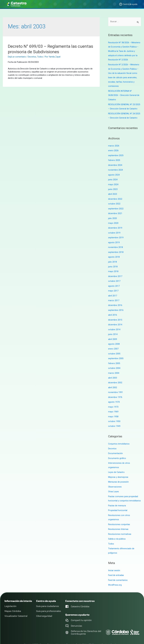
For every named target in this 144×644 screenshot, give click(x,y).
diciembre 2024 (115, 163)
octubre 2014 (114, 324)
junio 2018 (113, 263)
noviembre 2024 (116, 168)
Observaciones (115, 479)
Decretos (32, 57)
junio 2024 (113, 177)
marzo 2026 (114, 144)
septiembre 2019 (116, 234)
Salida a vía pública (117, 530)
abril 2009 (113, 334)
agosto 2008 (114, 338)
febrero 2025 (114, 158)
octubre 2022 (114, 201)
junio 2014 (113, 329)
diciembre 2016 (115, 301)
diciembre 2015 (115, 315)
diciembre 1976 (115, 391)
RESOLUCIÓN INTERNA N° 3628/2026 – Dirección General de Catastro (124, 94)
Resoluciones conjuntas (119, 516)
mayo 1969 (113, 405)
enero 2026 (113, 149)
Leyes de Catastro (117, 464)
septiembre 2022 (116, 206)
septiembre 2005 (116, 353)
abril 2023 (113, 192)
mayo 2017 (113, 286)
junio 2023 (113, 187)
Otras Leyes (114, 483)
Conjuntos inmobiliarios (119, 436)
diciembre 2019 (115, 225)
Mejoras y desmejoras (118, 469)
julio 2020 (112, 215)
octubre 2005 (114, 348)
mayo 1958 (113, 410)
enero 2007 (113, 343)
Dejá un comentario (17, 57)
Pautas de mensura (117, 497)
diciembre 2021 (115, 211)
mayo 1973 (113, 400)
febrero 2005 (114, 357)
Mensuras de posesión (119, 474)
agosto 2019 (114, 239)
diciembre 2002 (115, 376)
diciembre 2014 (115, 320)
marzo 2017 (114, 296)
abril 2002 (113, 381)
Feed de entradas (116, 566)
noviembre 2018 (116, 244)
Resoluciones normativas (120, 525)
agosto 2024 (114, 173)
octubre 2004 (114, 362)
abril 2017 (113, 291)
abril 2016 (113, 310)
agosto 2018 (114, 253)
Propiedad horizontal (118, 502)
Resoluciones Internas (118, 520)
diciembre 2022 (115, 196)
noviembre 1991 (116, 386)
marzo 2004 (114, 367)
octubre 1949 (114, 419)
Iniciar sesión (114, 561)
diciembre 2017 (115, 272)
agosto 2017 (114, 282)
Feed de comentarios (118, 570)
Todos (40, 57)
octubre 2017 (114, 277)
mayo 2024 (113, 182)
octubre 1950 (114, 414)
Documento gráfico (117, 451)
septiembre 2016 (116, 305)
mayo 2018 (113, 267)
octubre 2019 (114, 230)
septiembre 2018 (116, 249)
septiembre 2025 (116, 154)
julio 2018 (112, 258)
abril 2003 (113, 372)
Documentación (115, 446)
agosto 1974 (114, 395)
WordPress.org (115, 575)
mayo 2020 (113, 220)
